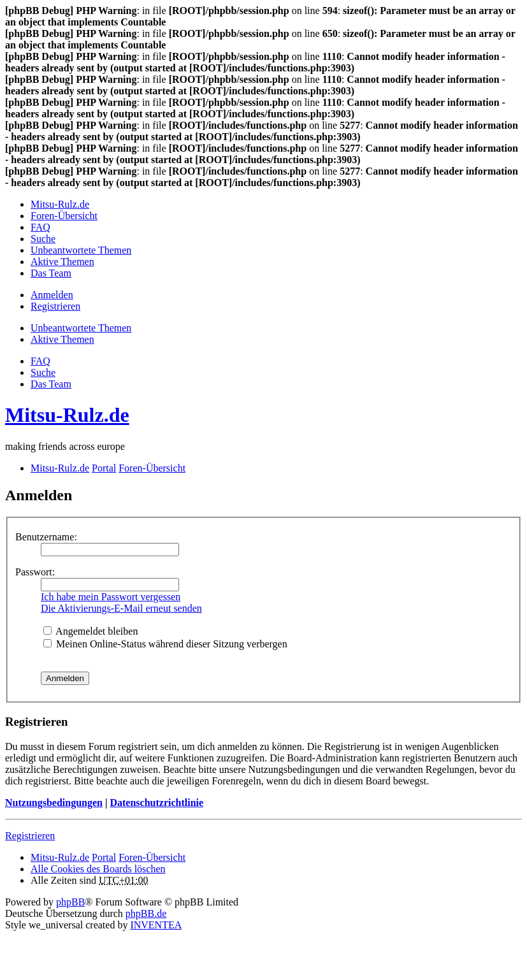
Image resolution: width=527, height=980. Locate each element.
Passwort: (35, 572)
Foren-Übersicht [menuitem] (64, 216)
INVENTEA (156, 925)
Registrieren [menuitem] (55, 306)
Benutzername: (46, 537)
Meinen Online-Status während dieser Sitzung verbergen (165, 644)
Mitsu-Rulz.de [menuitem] (60, 204)
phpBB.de (146, 913)
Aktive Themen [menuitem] (62, 262)
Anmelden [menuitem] (52, 295)
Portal (104, 468)
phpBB (70, 902)
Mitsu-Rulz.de (67, 415)
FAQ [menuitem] (40, 227)
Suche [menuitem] (43, 239)
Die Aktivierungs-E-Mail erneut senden (121, 608)
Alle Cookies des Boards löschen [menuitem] (98, 869)
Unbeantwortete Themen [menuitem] (81, 250)
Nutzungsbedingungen (54, 803)
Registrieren (30, 836)
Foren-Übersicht (152, 857)
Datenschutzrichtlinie (156, 803)
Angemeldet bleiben (90, 631)
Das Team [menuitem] (51, 273)
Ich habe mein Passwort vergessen (111, 597)
